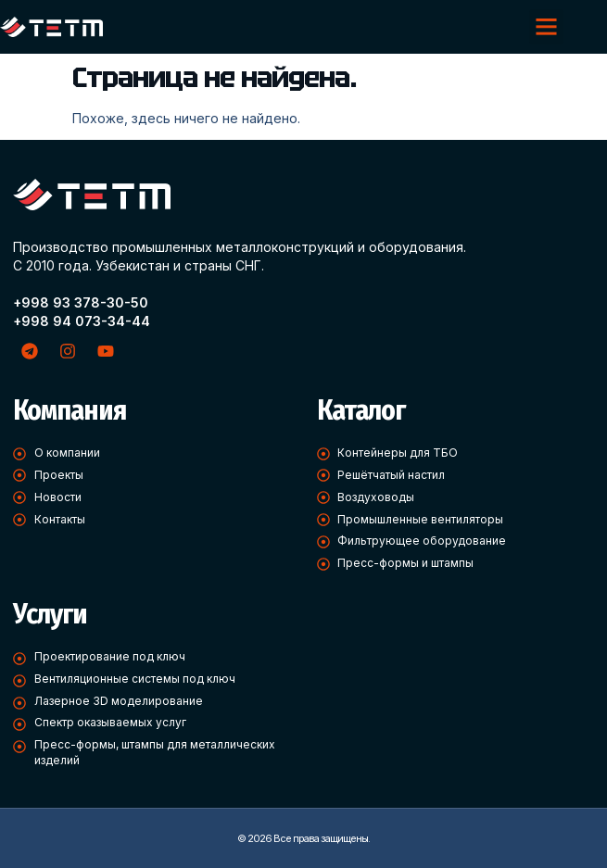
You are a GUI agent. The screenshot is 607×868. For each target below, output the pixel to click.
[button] (547, 27)
